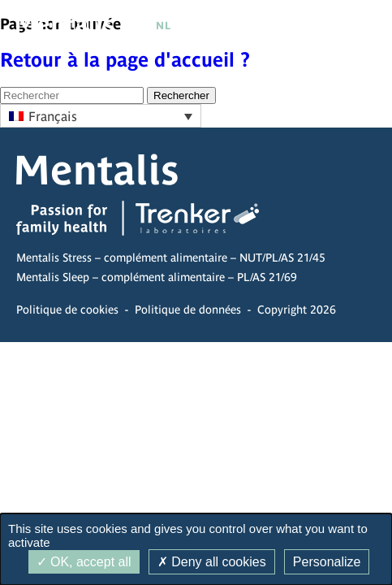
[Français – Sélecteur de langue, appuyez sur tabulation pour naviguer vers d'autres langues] (101, 116)
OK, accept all (84, 562)
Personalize (327, 562)
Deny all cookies (212, 562)
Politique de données (188, 310)
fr (141, 26)
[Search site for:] (72, 95)
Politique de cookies (67, 310)
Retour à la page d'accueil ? (125, 60)
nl (164, 26)
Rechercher (181, 95)
